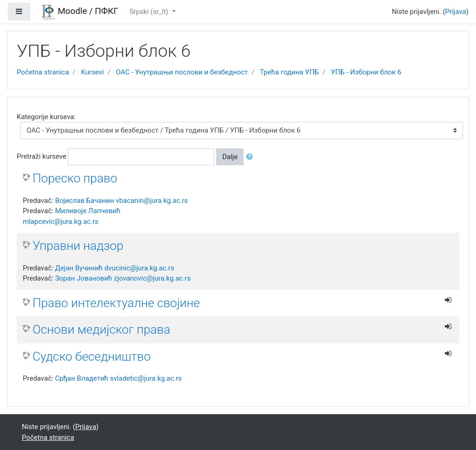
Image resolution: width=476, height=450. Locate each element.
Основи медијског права (101, 329)
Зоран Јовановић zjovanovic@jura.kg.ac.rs (123, 278)
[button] (251, 157)
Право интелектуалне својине (116, 303)
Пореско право (75, 178)
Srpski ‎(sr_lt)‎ (149, 12)
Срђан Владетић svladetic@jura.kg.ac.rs (118, 378)
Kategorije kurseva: (46, 117)
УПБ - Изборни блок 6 (366, 72)
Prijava (456, 12)
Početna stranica (43, 72)
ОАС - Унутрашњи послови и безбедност (182, 72)
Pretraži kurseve (42, 156)
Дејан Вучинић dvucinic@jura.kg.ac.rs (114, 268)
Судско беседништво (92, 356)
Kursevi (92, 72)
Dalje (230, 157)
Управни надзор (78, 246)
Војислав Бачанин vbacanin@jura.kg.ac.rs (121, 201)
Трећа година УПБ (289, 72)
